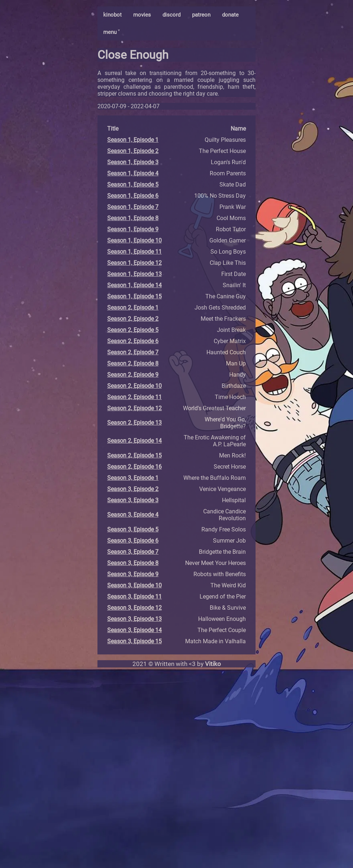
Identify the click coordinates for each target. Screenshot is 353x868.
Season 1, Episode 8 (133, 218)
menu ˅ (111, 32)
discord (171, 15)
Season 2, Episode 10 (134, 386)
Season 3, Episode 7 (133, 552)
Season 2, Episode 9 (133, 375)
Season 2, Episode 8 (133, 363)
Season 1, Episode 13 (134, 274)
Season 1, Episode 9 (133, 229)
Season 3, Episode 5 (133, 529)
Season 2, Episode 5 (133, 330)
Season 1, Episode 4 (133, 173)
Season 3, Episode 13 (134, 619)
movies (142, 15)
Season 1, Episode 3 (133, 162)
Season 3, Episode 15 (134, 641)
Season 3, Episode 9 (133, 574)
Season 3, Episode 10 (134, 585)
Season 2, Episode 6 (133, 341)
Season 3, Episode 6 (133, 541)
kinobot (112, 15)
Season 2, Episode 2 (133, 319)
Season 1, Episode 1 (133, 140)
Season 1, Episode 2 (133, 151)
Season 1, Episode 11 (134, 252)
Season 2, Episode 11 (134, 397)
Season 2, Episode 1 (133, 308)
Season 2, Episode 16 (134, 467)
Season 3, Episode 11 (134, 597)
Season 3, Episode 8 (133, 563)
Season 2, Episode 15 (134, 455)
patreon (201, 15)
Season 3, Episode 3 (133, 500)
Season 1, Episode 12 (134, 263)
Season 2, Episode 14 (134, 441)
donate (230, 15)
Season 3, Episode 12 (134, 608)
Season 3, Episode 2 (133, 489)
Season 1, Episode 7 (133, 207)
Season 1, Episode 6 (133, 196)
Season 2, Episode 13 (134, 423)
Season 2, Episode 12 (134, 408)
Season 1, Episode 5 (133, 185)
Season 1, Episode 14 (134, 285)
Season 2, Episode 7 (133, 352)
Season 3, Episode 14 (134, 630)
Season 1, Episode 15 (134, 296)
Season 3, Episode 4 (133, 515)
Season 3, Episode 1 (133, 478)
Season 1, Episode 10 (134, 240)
